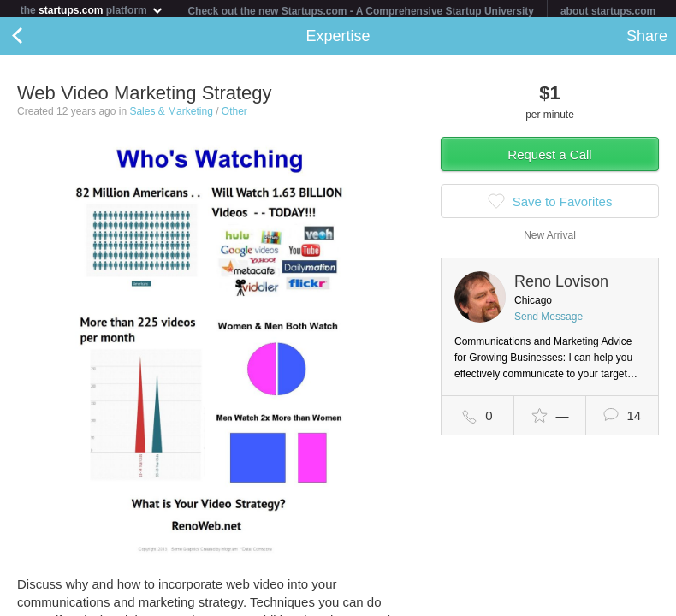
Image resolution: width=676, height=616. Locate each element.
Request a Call (549, 158)
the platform (92, 10)
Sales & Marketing (171, 115)
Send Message (549, 320)
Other (234, 115)
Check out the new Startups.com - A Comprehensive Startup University (361, 11)
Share (647, 39)
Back (34, 39)
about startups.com (608, 11)
